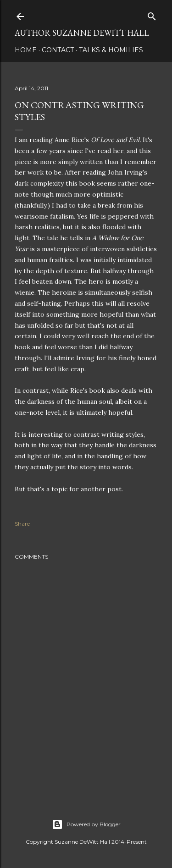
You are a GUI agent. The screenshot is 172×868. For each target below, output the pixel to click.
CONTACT (58, 50)
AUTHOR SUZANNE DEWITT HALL (82, 33)
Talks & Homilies (111, 50)
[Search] (152, 14)
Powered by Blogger (86, 824)
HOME (26, 50)
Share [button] (22, 524)
